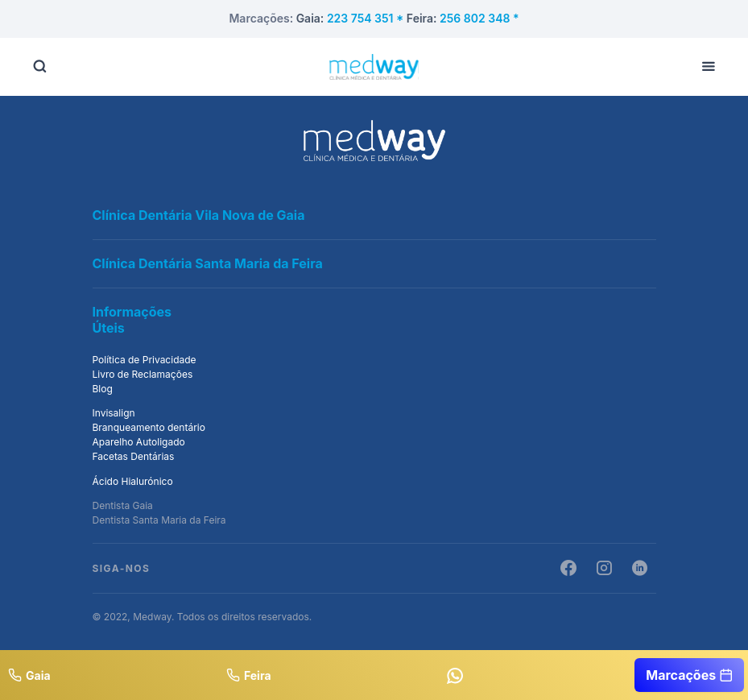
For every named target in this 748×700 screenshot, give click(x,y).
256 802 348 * (479, 18)
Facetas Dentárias (134, 456)
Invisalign (114, 413)
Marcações (689, 675)
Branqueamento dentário (149, 427)
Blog (103, 389)
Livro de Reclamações (143, 374)
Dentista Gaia (123, 505)
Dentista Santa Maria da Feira (159, 520)
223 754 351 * (367, 18)
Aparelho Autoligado (139, 442)
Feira (249, 675)
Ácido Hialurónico (133, 481)
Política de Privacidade (145, 360)
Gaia (29, 675)
